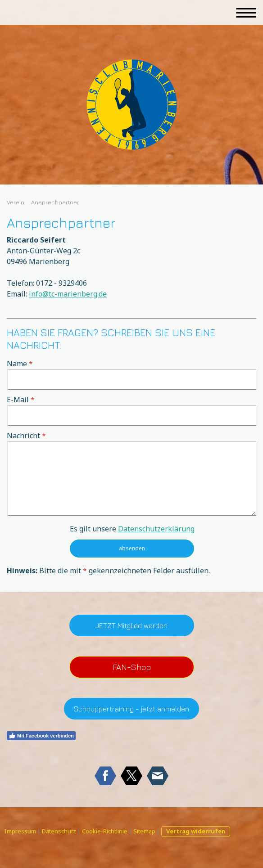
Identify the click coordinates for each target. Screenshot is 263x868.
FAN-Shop (132, 667)
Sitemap (144, 831)
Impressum (20, 831)
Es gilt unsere (132, 529)
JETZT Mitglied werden (131, 625)
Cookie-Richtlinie (105, 831)
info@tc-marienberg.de (68, 294)
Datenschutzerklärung (156, 529)
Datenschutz (59, 831)
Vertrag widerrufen (196, 831)
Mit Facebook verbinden (41, 736)
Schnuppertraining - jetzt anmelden (131, 709)
